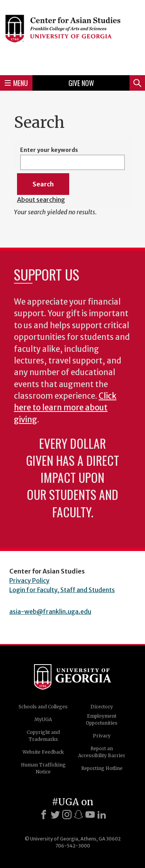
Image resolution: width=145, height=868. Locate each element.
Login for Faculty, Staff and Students (62, 590)
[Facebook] (44, 815)
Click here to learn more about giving (65, 408)
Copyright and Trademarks (43, 736)
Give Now (81, 83)
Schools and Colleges (43, 707)
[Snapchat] (78, 815)
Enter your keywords (49, 150)
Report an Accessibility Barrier (102, 752)
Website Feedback (43, 752)
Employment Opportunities (102, 719)
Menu (16, 83)
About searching (41, 200)
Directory (102, 707)
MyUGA (43, 719)
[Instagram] (67, 815)
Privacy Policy (29, 580)
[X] (55, 815)
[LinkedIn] (102, 815)
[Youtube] (90, 815)
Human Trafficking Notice (43, 768)
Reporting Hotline (102, 768)
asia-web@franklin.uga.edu (50, 611)
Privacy (102, 736)
